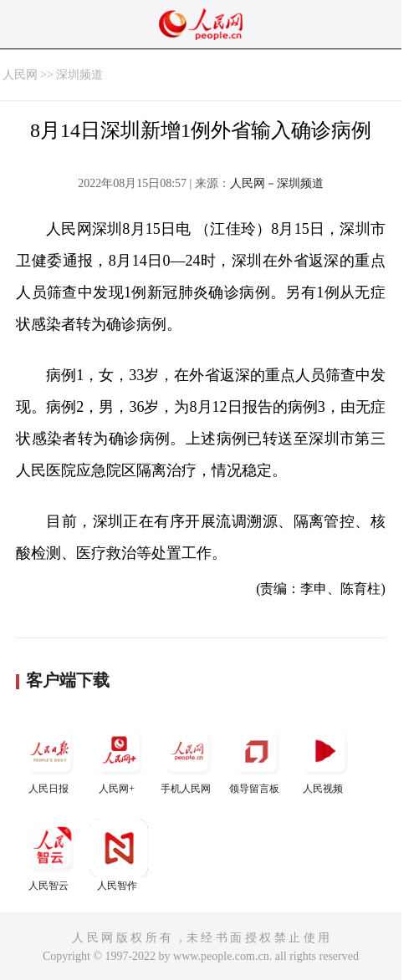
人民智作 (119, 855)
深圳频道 (79, 75)
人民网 (20, 75)
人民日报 (50, 758)
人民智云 (50, 855)
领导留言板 (256, 758)
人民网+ (119, 758)
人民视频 (324, 758)
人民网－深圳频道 (277, 183)
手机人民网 (187, 758)
